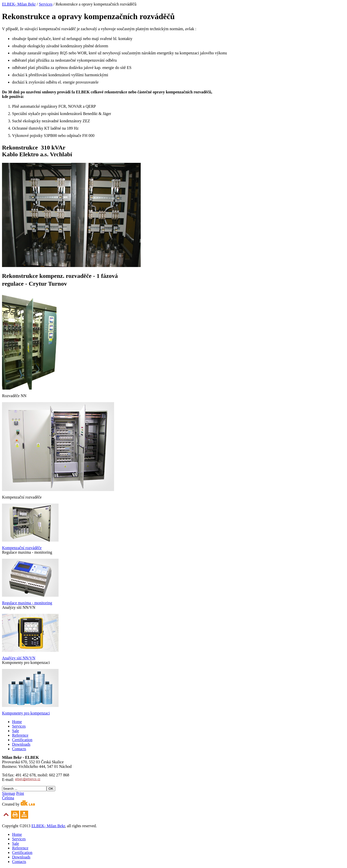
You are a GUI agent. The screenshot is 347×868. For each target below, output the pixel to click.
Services (46, 4)
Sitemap (9, 793)
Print (20, 793)
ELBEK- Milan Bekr (19, 4)
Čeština (8, 798)
